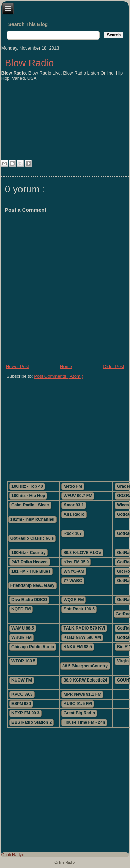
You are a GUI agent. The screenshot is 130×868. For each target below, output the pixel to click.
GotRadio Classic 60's (32, 538)
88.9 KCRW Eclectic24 (85, 680)
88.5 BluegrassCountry (85, 666)
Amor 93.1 (73, 505)
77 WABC (73, 581)
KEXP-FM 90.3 (25, 713)
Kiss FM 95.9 (76, 562)
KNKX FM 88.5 (77, 647)
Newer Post (18, 367)
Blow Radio (29, 63)
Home (66, 367)
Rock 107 (73, 533)
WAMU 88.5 (23, 628)
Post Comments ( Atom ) (59, 376)
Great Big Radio (79, 713)
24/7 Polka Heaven (30, 562)
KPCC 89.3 (22, 694)
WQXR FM (73, 600)
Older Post (114, 367)
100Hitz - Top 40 (27, 486)
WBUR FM (21, 637)
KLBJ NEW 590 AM (82, 637)
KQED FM (21, 609)
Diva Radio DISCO (29, 600)
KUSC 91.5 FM (77, 704)
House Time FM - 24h (84, 722)
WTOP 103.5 (23, 661)
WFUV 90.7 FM (78, 496)
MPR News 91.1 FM (82, 694)
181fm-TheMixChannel (32, 519)
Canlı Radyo (13, 855)
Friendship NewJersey (32, 585)
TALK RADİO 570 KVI (84, 628)
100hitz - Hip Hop (28, 496)
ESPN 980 (21, 704)
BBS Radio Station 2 (32, 722)
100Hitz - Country (29, 553)
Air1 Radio (74, 514)
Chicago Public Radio (33, 647)
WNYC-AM (74, 571)
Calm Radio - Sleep (30, 505)
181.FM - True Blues (31, 571)
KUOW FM (22, 680)
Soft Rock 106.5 (79, 609)
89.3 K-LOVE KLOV (82, 553)
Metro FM (73, 486)
